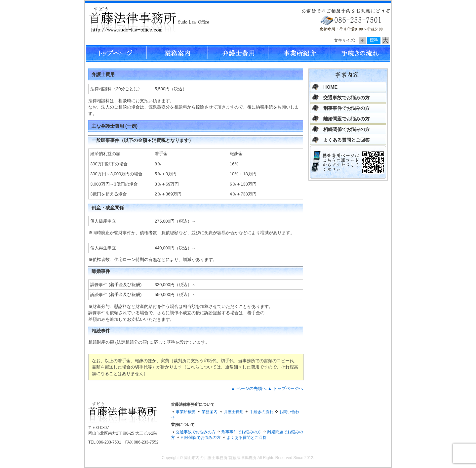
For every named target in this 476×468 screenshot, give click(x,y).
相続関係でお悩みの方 (346, 129)
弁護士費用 (234, 412)
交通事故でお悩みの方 (346, 98)
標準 (374, 40)
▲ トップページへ (285, 388)
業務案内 (210, 412)
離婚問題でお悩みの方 (346, 119)
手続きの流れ (261, 412)
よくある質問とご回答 (346, 140)
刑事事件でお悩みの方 (346, 108)
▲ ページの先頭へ (248, 388)
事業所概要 (186, 412)
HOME (330, 87)
